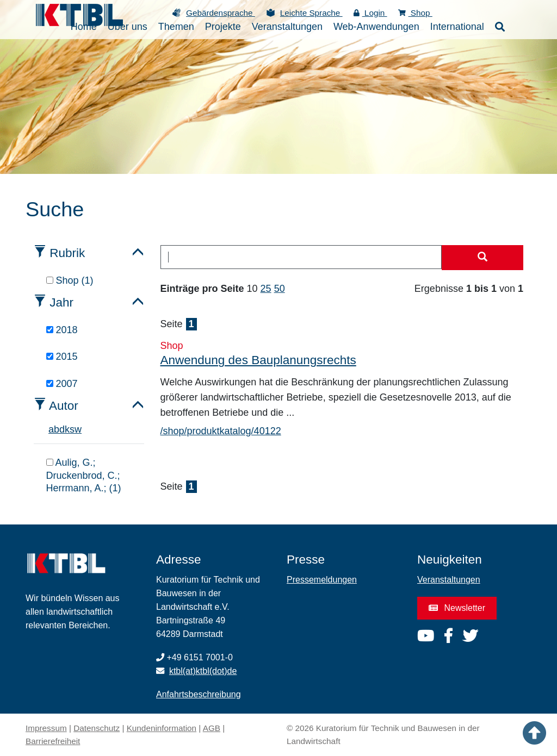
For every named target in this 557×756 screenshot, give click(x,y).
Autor (64, 406)
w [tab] (78, 429)
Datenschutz (97, 728)
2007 (62, 384)
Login (370, 13)
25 (266, 289)
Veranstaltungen (449, 580)
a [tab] (51, 429)
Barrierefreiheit (53, 741)
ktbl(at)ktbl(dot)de (203, 671)
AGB (212, 728)
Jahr (61, 302)
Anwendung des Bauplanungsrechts (258, 360)
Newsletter (457, 608)
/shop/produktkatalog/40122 (221, 431)
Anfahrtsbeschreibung (199, 694)
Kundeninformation (162, 728)
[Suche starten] (482, 258)
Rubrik (67, 253)
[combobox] (301, 257)
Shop (415, 13)
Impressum (46, 728)
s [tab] (72, 429)
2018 (62, 330)
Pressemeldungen (322, 580)
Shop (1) (70, 280)
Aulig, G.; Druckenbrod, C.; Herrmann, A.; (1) (84, 475)
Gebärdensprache (221, 13)
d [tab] (62, 429)
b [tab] (57, 429)
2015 (62, 357)
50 (280, 289)
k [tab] (67, 429)
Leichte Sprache (311, 13)
